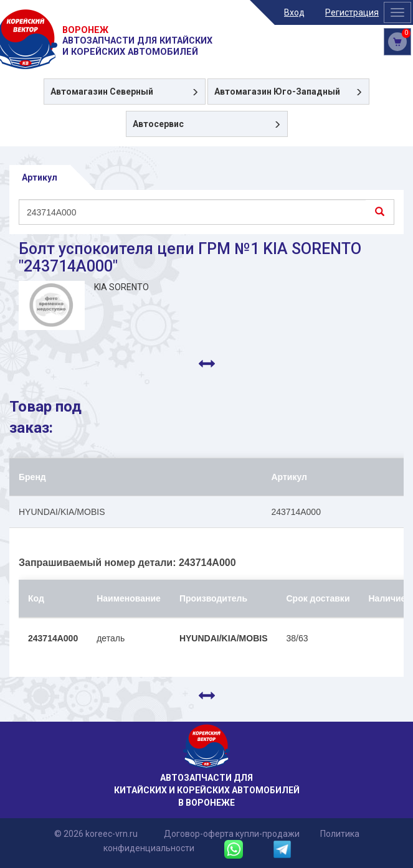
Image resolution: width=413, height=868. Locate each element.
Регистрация (352, 12)
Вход (294, 12)
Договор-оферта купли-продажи (232, 834)
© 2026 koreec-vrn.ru (96, 834)
